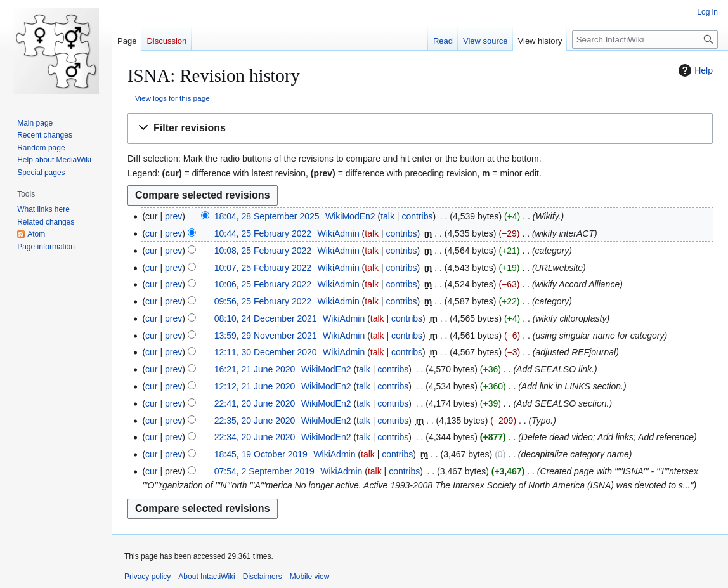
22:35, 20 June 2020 (255, 421)
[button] (420, 128)
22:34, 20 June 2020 (255, 437)
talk (387, 216)
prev (173, 216)
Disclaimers (263, 577)
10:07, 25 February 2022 (263, 268)
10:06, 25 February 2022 (263, 284)
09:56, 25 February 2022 (263, 301)
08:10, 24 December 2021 (266, 318)
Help (694, 70)
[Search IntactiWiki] (645, 40)
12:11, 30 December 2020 (266, 352)
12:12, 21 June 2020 (255, 386)
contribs (417, 216)
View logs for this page (172, 98)
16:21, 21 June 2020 (255, 369)
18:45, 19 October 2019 (261, 454)
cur (151, 233)
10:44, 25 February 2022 (263, 233)
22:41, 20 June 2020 (255, 403)
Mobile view (310, 577)
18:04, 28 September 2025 (267, 216)
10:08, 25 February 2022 (263, 251)
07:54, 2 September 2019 (264, 471)
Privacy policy (147, 577)
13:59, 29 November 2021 (266, 336)
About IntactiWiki (206, 577)
